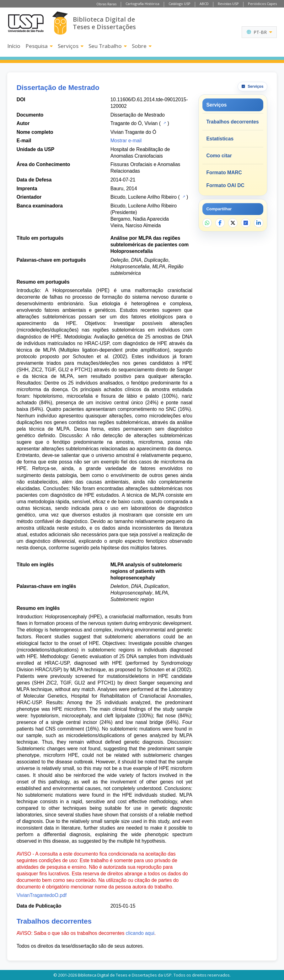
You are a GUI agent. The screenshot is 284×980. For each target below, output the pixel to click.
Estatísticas (220, 139)
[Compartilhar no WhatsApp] (207, 223)
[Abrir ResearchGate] (246, 223)
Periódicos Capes (262, 4)
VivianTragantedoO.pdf (42, 895)
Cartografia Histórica (142, 4)
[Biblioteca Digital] (60, 23)
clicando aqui (140, 933)
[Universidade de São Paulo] (26, 23)
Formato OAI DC (225, 185)
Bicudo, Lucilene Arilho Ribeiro (144, 197)
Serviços (71, 46)
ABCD (204, 4)
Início (14, 46)
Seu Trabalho (108, 46)
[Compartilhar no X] (233, 223)
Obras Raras (106, 4)
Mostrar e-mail (126, 141)
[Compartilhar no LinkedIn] (259, 223)
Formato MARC (224, 173)
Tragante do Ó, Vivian (134, 123)
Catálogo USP (180, 4)
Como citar (219, 156)
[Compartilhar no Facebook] (220, 223)
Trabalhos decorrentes (232, 122)
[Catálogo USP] (164, 123)
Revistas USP (228, 4)
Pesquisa (39, 46)
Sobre (142, 46)
